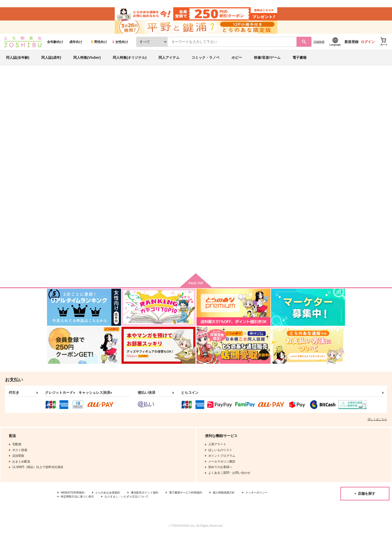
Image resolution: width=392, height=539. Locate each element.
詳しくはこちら (377, 423)
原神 (286, 106)
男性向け (99, 45)
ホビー (237, 61)
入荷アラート (270, 96)
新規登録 (351, 45)
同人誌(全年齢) (18, 61)
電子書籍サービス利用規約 (193, 497)
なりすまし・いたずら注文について (166, 501)
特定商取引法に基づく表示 (113, 501)
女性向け (120, 45)
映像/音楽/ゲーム (267, 61)
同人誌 (76, 83)
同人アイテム (169, 61)
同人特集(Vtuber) (87, 61)
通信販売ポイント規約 (150, 497)
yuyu (87, 106)
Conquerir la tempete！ (213, 106)
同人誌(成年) (51, 61)
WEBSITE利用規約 (73, 497)
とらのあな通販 (56, 83)
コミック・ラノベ (205, 61)
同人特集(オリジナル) (130, 61)
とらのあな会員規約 (110, 497)
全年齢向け (55, 45)
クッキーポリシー (73, 501)
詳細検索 (319, 45)
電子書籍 (299, 61)
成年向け (76, 45)
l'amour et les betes (253, 106)
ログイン (368, 45)
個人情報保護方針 (234, 497)
